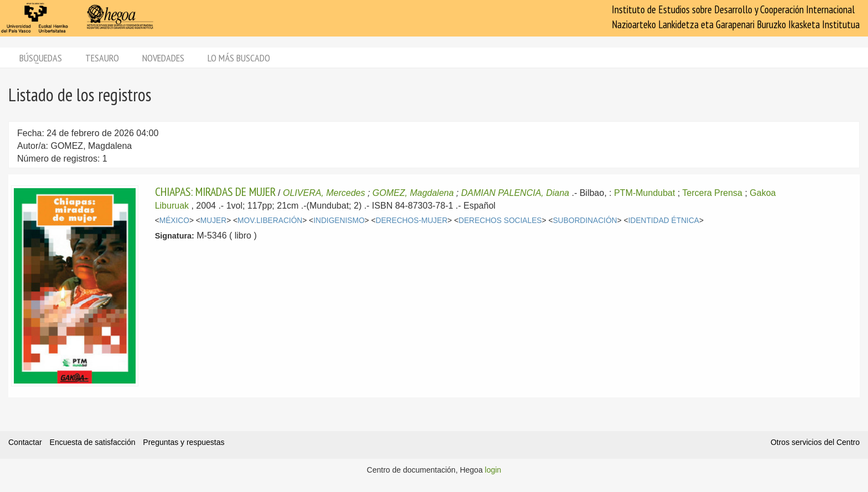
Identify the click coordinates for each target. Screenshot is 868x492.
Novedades (163, 58)
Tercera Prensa (713, 193)
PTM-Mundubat (644, 193)
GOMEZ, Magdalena (413, 193)
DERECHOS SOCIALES (500, 221)
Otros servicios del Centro (815, 442)
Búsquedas (41, 58)
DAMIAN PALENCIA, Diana (515, 193)
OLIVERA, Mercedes (324, 193)
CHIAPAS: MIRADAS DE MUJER (215, 191)
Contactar (25, 442)
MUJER (213, 221)
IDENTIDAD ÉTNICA (664, 221)
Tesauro (102, 58)
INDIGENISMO (339, 221)
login (493, 470)
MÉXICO (174, 221)
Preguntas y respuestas (184, 442)
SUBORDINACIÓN (585, 221)
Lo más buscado (239, 58)
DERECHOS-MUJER (411, 221)
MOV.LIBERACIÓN (270, 221)
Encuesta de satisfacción (93, 442)
